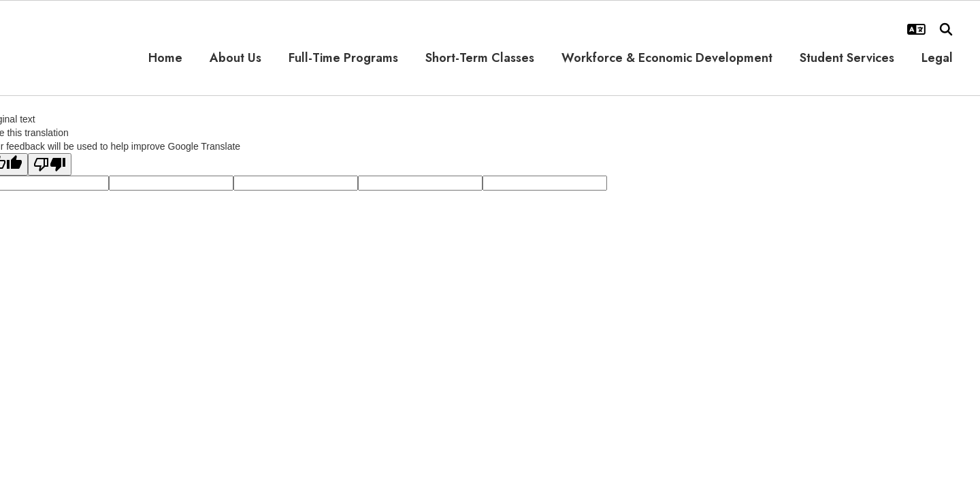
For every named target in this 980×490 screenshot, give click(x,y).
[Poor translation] (50, 164)
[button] (916, 29)
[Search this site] (946, 29)
